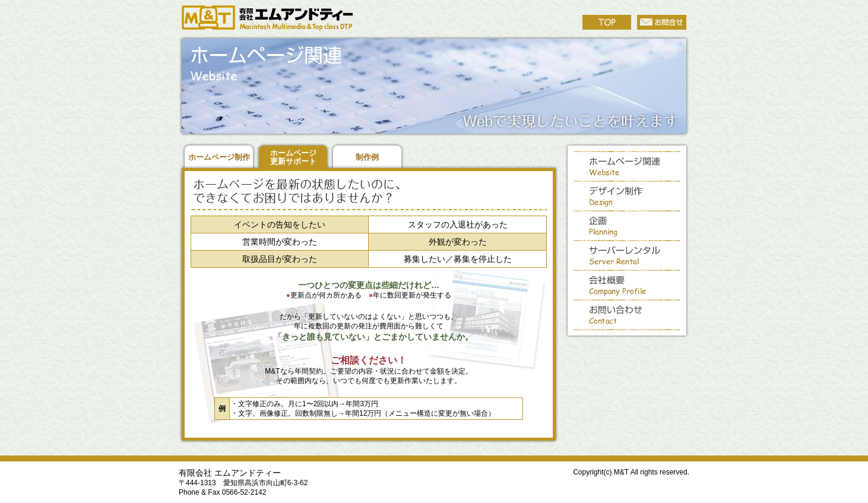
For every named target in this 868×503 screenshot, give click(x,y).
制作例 (367, 157)
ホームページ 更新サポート (293, 157)
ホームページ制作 (219, 157)
